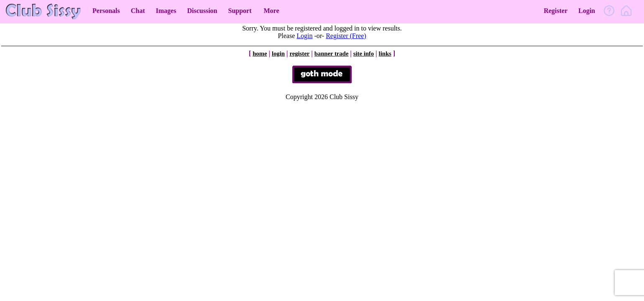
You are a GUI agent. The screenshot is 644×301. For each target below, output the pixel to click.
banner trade (332, 54)
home (260, 54)
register (299, 54)
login (278, 54)
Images (166, 11)
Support (240, 11)
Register (556, 11)
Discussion (202, 11)
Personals (106, 11)
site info (364, 54)
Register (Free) (346, 36)
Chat (138, 11)
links (385, 54)
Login (587, 11)
